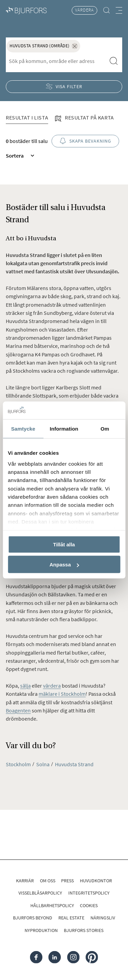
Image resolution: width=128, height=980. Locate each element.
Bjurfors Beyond (33, 918)
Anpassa (64, 565)
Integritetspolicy (89, 893)
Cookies (89, 905)
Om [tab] (105, 429)
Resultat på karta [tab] (84, 118)
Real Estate (71, 918)
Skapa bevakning (86, 141)
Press (67, 881)
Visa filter (64, 87)
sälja (25, 686)
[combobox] (56, 61)
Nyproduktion (41, 930)
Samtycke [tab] (23, 429)
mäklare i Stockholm (62, 694)
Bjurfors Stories (84, 930)
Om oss (48, 881)
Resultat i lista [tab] (27, 117)
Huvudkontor (96, 881)
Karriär (25, 881)
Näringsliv (103, 918)
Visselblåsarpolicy (40, 893)
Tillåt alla (64, 544)
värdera (52, 686)
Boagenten (18, 710)
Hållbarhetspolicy (52, 905)
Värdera (84, 10)
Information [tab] (64, 429)
